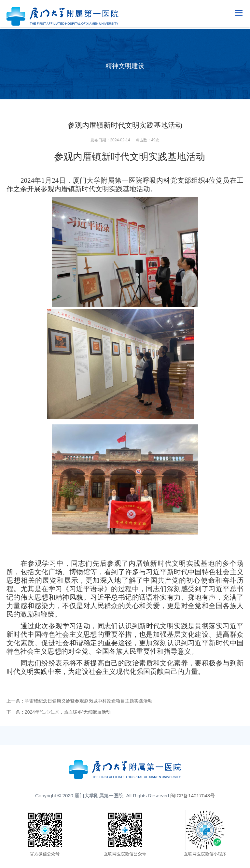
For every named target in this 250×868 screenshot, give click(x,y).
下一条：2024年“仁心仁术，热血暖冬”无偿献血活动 (59, 712)
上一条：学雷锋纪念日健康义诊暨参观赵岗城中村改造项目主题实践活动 (79, 701)
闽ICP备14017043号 (193, 796)
